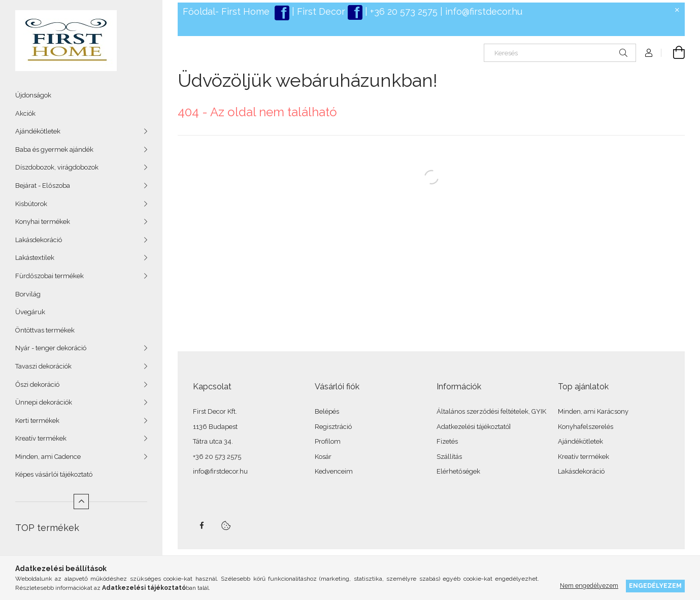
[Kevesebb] (81, 502)
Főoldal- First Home (226, 11)
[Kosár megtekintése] (673, 53)
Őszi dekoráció (37, 385)
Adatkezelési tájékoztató (473, 427)
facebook (202, 525)
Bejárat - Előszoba (43, 186)
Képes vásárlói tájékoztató (54, 474)
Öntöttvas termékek (45, 330)
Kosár (323, 457)
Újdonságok (33, 95)
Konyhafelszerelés (586, 427)
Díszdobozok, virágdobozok (57, 167)
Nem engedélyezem (589, 586)
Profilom (328, 441)
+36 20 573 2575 (403, 11)
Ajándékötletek (38, 131)
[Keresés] (560, 53)
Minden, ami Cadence (48, 457)
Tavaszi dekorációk (43, 366)
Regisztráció (333, 427)
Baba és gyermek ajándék (54, 149)
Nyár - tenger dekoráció (51, 348)
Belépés (327, 411)
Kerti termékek (37, 421)
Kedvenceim (334, 471)
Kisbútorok (31, 204)
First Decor (320, 11)
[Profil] (649, 53)
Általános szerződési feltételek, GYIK (491, 411)
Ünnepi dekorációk (44, 402)
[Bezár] (677, 10)
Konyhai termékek (43, 222)
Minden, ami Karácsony (593, 411)
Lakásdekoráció (39, 240)
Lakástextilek (35, 258)
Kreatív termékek (41, 438)
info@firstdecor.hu (484, 11)
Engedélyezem (655, 586)
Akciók (25, 113)
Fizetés (447, 441)
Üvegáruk (30, 312)
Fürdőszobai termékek (49, 276)
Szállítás (449, 457)
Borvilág (28, 294)
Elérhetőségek (458, 471)
